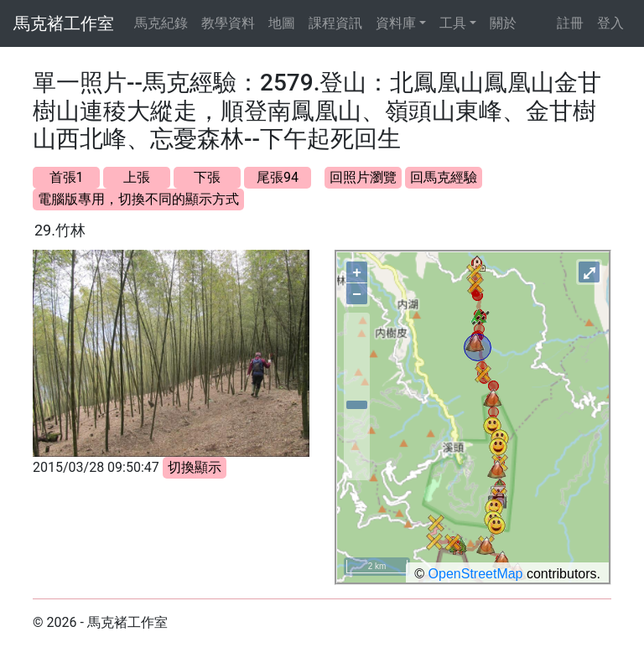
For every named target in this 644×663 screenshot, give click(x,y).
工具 (453, 23)
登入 (610, 23)
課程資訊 (335, 23)
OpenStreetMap (476, 574)
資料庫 (396, 23)
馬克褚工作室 (64, 23)
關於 (503, 23)
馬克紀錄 (161, 23)
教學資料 (228, 23)
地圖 (282, 23)
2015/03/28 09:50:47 (96, 467)
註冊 (570, 23)
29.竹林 (60, 230)
